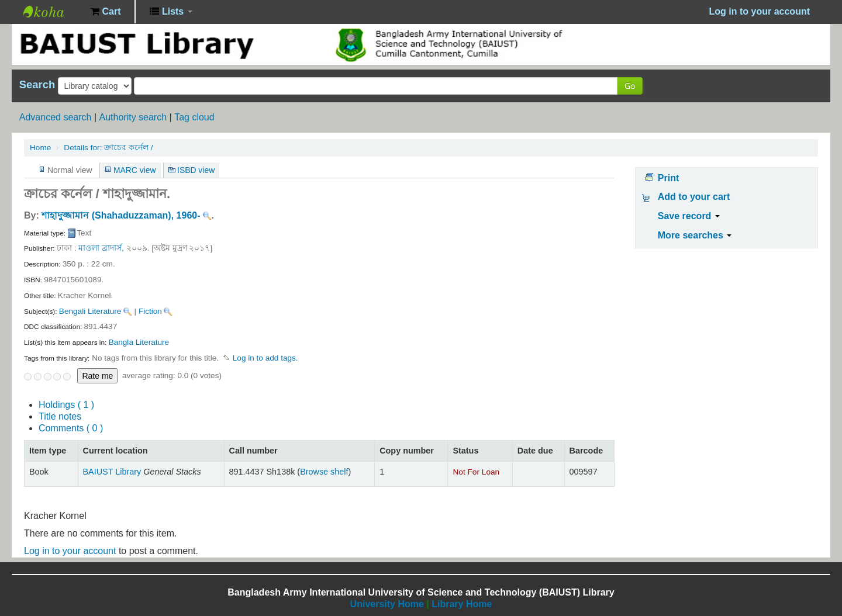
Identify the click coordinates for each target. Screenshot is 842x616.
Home (40, 148)
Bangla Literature (139, 342)
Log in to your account (70, 551)
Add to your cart (694, 197)
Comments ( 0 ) (71, 428)
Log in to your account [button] (760, 11)
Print (668, 178)
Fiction (150, 311)
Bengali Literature (90, 311)
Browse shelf (324, 472)
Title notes (60, 416)
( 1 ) (66, 405)
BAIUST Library (53, 12)
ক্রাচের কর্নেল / (108, 148)
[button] (106, 12)
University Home (387, 604)
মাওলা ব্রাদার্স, (101, 248)
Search (37, 85)
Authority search (133, 117)
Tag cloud (194, 117)
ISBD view (196, 170)
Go (630, 86)
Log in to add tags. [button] (265, 358)
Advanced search (56, 117)
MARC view (135, 170)
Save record (689, 216)
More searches (695, 235)
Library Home (462, 604)
